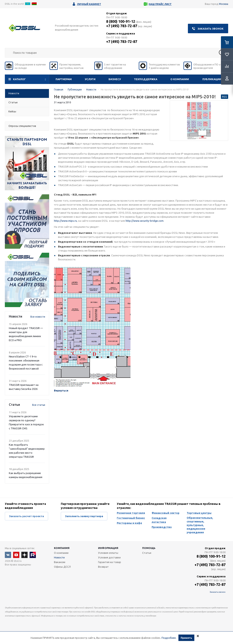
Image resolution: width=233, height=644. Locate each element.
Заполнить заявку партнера (84, 516)
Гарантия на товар (110, 562)
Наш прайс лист (160, 4)
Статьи (147, 553)
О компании (180, 79)
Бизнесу (115, 79)
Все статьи (39, 405)
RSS (225, 97)
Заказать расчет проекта (26, 516)
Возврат (103, 567)
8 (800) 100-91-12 (121, 21)
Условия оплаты (108, 553)
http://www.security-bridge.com (145, 221)
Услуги (90, 79)
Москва (224, 4)
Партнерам (64, 79)
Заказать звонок (211, 29)
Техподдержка (146, 79)
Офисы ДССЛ (62, 567)
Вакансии (60, 562)
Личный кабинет (89, 4)
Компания (62, 548)
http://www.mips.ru (65, 221)
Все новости (38, 317)
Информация (108, 548)
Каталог (19, 79)
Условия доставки (109, 557)
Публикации (212, 79)
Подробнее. (169, 638)
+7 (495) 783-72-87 (122, 26)
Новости (59, 557)
